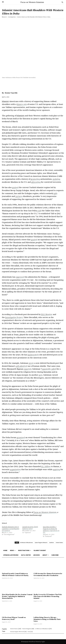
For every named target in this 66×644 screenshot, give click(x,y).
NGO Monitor (47, 314)
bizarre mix (22, 104)
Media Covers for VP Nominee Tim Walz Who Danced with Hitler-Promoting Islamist (48, 596)
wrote (31, 363)
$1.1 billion (46, 466)
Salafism (52, 543)
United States (59, 543)
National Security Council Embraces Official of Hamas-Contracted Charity (15, 574)
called (54, 369)
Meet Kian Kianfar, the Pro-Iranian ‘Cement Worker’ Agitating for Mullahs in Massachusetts (17, 596)
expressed (20, 277)
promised (21, 437)
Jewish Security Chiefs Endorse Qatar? (30, 528)
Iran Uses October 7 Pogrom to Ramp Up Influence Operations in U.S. (51, 530)
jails (56, 193)
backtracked (33, 355)
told (40, 211)
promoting (35, 179)
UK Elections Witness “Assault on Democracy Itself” (14, 618)
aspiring (56, 469)
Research (4, 17)
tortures (19, 196)
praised (15, 187)
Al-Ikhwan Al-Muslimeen (27, 543)
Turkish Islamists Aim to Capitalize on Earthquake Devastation (11, 529)
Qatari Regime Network (41, 543)
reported (28, 369)
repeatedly (46, 369)
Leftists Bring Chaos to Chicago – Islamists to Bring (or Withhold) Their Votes (47, 619)
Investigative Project (14, 317)
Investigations (12, 17)
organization (15, 469)
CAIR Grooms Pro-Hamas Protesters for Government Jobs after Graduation (48, 574)
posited (34, 240)
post (41, 375)
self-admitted (21, 366)
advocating (36, 182)
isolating (56, 179)
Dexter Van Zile (11, 93)
